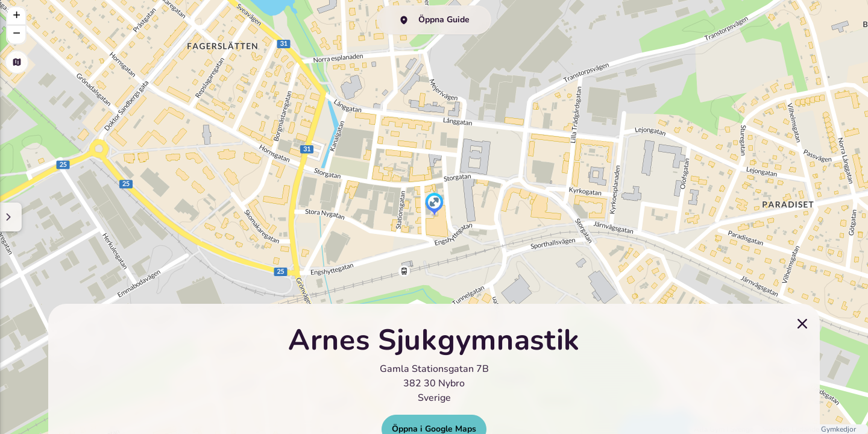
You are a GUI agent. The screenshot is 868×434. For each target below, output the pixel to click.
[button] (434, 205)
